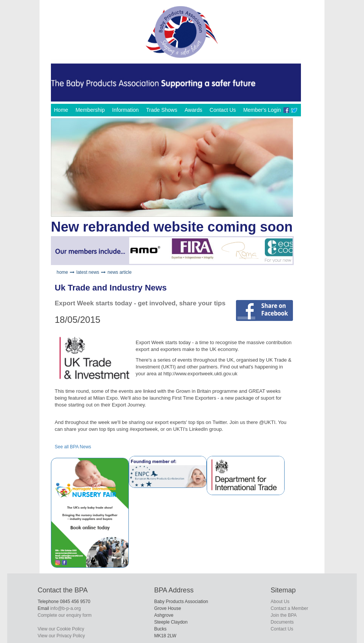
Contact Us (223, 110)
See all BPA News (73, 447)
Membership (90, 110)
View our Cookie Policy (61, 629)
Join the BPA (283, 615)
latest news (88, 272)
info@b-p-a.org (65, 608)
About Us (280, 602)
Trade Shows (161, 110)
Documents (282, 622)
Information (125, 110)
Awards (193, 110)
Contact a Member (289, 608)
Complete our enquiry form (65, 615)
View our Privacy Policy (61, 636)
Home (61, 110)
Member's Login (262, 110)
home (62, 272)
